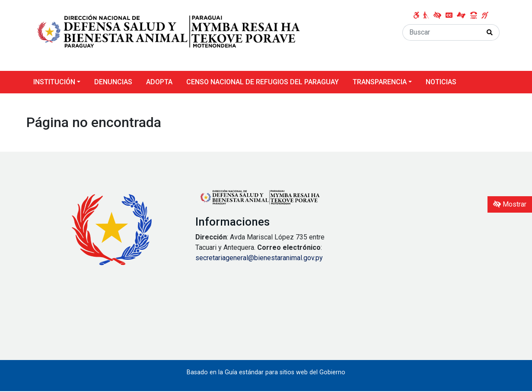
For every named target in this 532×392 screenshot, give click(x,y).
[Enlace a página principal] (169, 35)
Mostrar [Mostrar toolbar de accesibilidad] (510, 204)
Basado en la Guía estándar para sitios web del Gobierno (266, 372)
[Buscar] (441, 32)
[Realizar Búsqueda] (490, 32)
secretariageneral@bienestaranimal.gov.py (259, 258)
